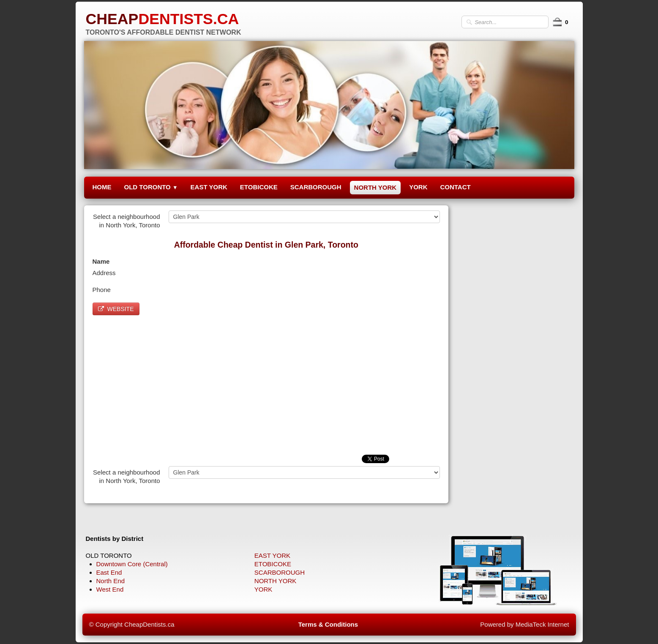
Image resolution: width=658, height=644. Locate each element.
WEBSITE (116, 309)
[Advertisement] (266, 383)
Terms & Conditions (328, 624)
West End (110, 589)
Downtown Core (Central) (132, 564)
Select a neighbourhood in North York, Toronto (126, 221)
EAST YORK (209, 187)
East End (109, 572)
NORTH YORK (375, 187)
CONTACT (455, 187)
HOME (102, 187)
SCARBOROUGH (316, 187)
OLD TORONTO (151, 187)
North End (111, 581)
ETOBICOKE (259, 187)
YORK (418, 187)
